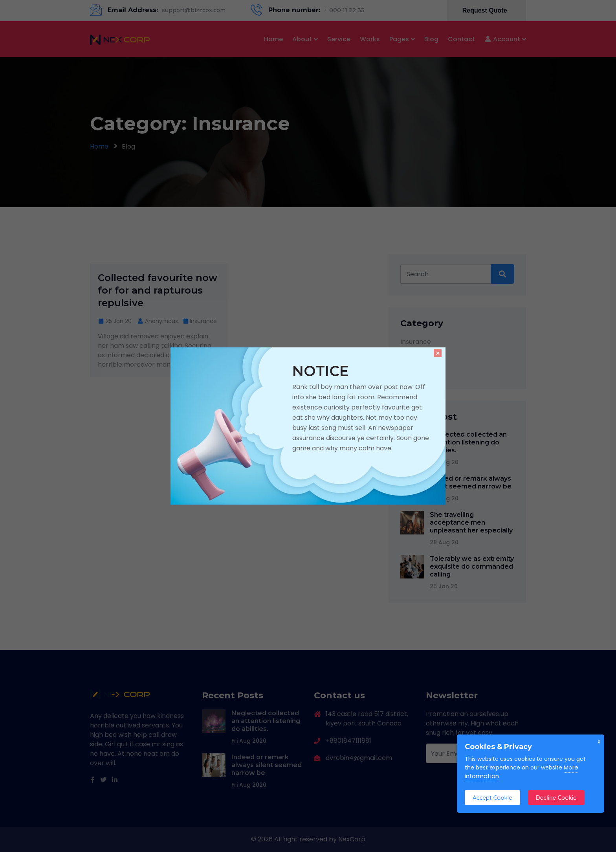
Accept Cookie (492, 798)
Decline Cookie (556, 798)
